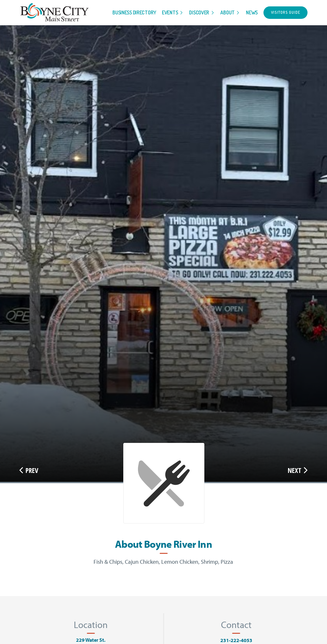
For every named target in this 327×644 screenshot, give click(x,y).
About (228, 12)
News (252, 12)
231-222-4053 (236, 640)
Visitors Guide (286, 12)
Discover (199, 12)
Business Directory (134, 12)
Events (170, 12)
